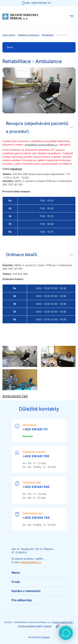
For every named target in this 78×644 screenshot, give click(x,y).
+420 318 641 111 (35, 429)
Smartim (46, 637)
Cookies (47, 626)
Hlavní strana (9, 35)
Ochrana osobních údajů (30, 626)
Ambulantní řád (15, 396)
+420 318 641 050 (36, 487)
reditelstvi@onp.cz (30, 562)
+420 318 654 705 (36, 518)
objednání (16, 169)
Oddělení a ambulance (28, 35)
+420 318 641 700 (36, 456)
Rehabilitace (48, 35)
